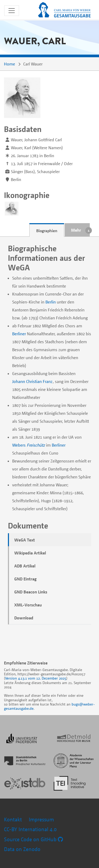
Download (24, 618)
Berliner (19, 334)
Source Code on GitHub (33, 839)
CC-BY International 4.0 (30, 829)
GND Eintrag (25, 579)
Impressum (41, 819)
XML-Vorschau (28, 605)
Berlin (51, 302)
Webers (19, 445)
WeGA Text (25, 540)
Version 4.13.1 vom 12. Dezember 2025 (36, 678)
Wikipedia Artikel (30, 553)
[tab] (47, 230)
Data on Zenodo (22, 849)
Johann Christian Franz (32, 381)
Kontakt (13, 819)
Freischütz (36, 445)
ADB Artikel (25, 566)
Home (10, 64)
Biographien (47, 231)
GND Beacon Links (31, 592)
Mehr (76, 230)
